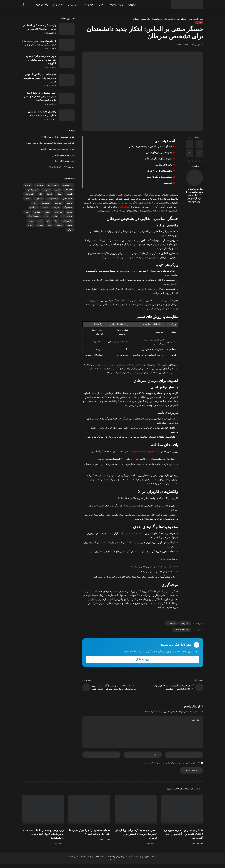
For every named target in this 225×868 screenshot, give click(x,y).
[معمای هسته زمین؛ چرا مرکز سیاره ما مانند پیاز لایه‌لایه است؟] (89, 815)
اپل (41, 193)
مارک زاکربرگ (34, 216)
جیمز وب (58, 202)
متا (56, 220)
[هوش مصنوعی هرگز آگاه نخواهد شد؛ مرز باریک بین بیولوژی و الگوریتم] (67, 62)
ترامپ (69, 202)
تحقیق (28, 198)
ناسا (40, 220)
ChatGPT (67, 185)
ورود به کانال (143, 659)
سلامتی (171, 623)
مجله (145, 451)
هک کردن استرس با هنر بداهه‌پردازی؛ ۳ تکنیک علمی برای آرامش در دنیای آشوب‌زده (195, 195)
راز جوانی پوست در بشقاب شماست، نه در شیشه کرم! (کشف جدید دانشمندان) (43, 838)
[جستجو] (24, 5)
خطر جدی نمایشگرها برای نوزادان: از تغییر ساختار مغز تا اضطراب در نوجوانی (136, 838)
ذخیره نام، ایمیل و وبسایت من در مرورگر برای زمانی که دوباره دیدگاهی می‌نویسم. (171, 767)
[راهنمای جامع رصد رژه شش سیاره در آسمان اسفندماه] (67, 115)
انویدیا (49, 193)
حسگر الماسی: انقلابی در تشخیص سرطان (150, 147)
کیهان (30, 225)
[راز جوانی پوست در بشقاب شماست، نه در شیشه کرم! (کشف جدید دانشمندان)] (43, 815)
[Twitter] (190, 144)
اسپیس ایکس (33, 189)
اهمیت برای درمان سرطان (158, 159)
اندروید (69, 193)
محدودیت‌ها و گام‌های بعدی (158, 177)
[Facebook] (199, 144)
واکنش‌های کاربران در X (160, 171)
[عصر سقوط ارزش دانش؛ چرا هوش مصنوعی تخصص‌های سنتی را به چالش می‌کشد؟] (67, 98)
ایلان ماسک (30, 193)
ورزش (31, 220)
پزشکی (59, 225)
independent (182, 630)
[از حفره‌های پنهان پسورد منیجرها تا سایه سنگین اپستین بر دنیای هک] (67, 45)
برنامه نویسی (53, 198)
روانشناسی (46, 202)
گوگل (70, 229)
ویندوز (70, 225)
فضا (27, 211)
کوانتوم (40, 225)
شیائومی (37, 211)
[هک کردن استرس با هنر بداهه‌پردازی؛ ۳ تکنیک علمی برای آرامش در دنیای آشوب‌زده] (195, 178)
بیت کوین (39, 198)
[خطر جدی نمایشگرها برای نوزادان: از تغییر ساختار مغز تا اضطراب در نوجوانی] (136, 815)
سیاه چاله (59, 211)
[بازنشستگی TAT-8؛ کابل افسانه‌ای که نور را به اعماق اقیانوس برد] (67, 29)
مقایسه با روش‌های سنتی (159, 153)
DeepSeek (53, 185)
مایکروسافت (67, 220)
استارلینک (46, 189)
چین (50, 225)
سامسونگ (68, 207)
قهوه (46, 216)
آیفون (57, 189)
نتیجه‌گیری (167, 183)
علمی (199, 23)
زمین (34, 202)
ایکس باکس (67, 198)
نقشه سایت (112, 864)
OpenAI (68, 189)
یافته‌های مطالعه (164, 165)
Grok (28, 185)
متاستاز (114, 591)
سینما (48, 211)
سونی (70, 211)
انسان (59, 193)
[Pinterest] (199, 153)
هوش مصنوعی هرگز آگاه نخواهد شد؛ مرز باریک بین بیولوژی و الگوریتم (40, 60)
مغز (48, 220)
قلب (55, 216)
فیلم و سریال (67, 216)
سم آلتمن (33, 207)
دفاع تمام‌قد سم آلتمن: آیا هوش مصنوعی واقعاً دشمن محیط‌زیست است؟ (39, 78)
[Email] (190, 153)
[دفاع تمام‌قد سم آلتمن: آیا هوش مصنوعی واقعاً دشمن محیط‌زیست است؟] (67, 80)
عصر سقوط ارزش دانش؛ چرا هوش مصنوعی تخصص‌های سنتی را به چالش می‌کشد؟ (40, 96)
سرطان (184, 623)
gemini (39, 185)
